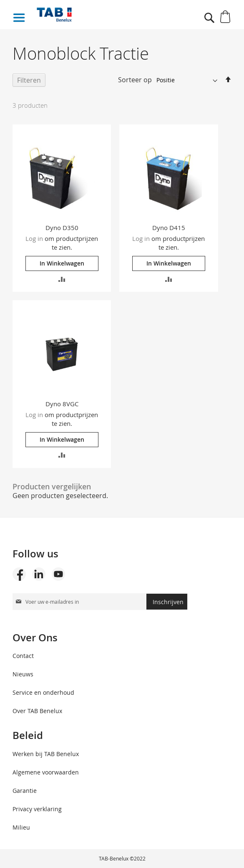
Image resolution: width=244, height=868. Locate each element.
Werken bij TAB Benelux (46, 754)
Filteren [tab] (29, 80)
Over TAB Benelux (37, 711)
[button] (62, 278)
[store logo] (90, 15)
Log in (34, 238)
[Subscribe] (167, 602)
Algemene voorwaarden (46, 772)
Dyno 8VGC (62, 404)
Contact (23, 656)
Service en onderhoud (43, 692)
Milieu (21, 827)
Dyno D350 (62, 228)
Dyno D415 (169, 228)
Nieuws (23, 674)
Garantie (25, 791)
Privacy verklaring (37, 809)
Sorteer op (135, 80)
